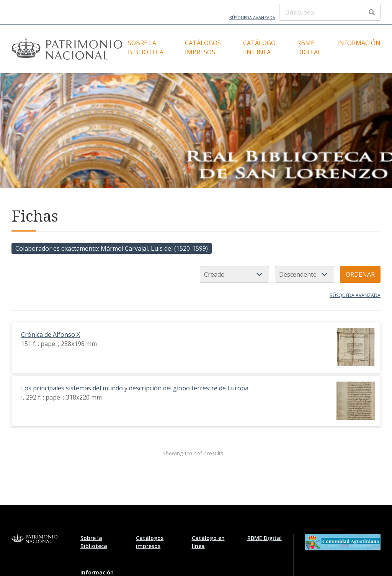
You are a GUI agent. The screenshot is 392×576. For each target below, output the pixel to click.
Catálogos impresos (203, 47)
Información (359, 43)
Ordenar (360, 274)
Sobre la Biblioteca (146, 47)
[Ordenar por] (234, 274)
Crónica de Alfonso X (51, 335)
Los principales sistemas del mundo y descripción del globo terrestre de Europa (135, 388)
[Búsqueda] (330, 12)
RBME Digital (309, 47)
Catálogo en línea (259, 47)
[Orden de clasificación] (305, 274)
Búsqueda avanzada (252, 17)
